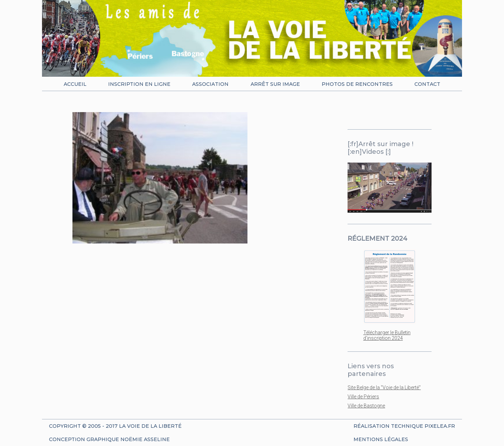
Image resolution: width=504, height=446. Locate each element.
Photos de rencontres (357, 84)
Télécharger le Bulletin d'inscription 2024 (387, 335)
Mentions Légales (381, 439)
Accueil (75, 84)
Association (210, 84)
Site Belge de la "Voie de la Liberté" (384, 387)
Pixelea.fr (440, 426)
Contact (427, 84)
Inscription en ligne (139, 84)
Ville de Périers (363, 397)
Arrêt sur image (275, 84)
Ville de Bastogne (366, 406)
